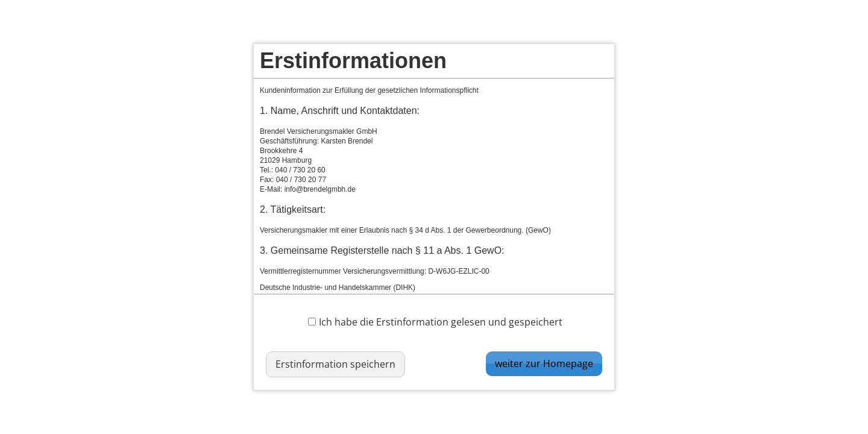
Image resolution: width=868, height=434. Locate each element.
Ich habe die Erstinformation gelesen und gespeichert (435, 322)
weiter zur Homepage (544, 363)
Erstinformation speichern (335, 364)
